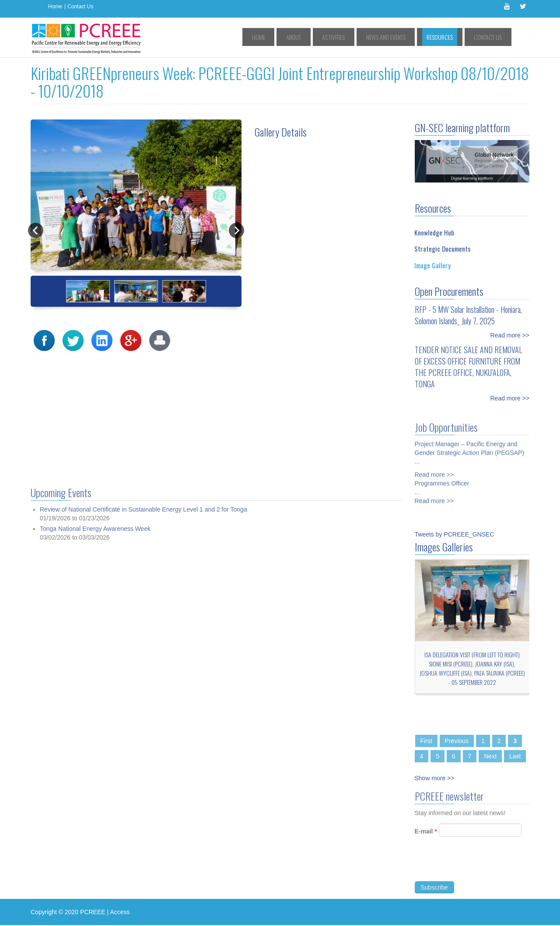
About (331, 37)
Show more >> (435, 778)
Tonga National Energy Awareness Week (95, 873)
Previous (457, 741)
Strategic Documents (443, 249)
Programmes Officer (442, 480)
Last (515, 756)
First (426, 741)
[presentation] (481, 867)
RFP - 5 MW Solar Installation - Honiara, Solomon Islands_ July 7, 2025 (468, 315)
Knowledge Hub (434, 232)
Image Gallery (432, 265)
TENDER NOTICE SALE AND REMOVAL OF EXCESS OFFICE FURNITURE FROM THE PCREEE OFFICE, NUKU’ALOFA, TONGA (468, 367)
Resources (451, 37)
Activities (362, 37)
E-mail (426, 835)
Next (490, 756)
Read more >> (510, 335)
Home (55, 7)
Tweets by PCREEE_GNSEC (455, 534)
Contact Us (80, 7)
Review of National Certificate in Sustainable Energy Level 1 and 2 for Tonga (143, 854)
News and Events (406, 37)
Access (120, 912)
